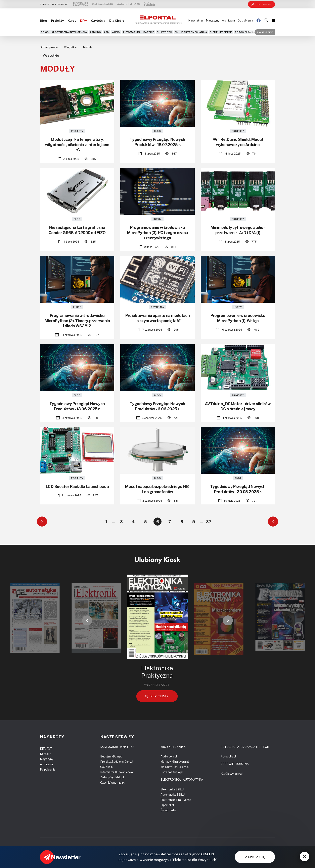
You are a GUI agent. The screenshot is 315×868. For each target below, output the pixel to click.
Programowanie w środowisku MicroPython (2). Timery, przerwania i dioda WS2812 (77, 321)
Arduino (95, 32)
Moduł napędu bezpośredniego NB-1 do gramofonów (158, 489)
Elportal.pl (167, 805)
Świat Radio (168, 810)
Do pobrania (245, 20)
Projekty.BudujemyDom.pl (117, 762)
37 (209, 522)
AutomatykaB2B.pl (173, 795)
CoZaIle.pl (107, 767)
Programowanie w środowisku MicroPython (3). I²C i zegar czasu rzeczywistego (157, 233)
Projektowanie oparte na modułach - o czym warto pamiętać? (157, 318)
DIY (177, 32)
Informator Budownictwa (117, 772)
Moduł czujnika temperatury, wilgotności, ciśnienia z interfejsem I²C (77, 144)
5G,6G (45, 32)
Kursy (72, 20)
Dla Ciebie (117, 20)
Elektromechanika (194, 32)
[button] (87, 620)
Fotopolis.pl (228, 756)
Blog (43, 20)
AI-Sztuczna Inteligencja (69, 32)
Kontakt (45, 754)
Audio (116, 32)
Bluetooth (164, 32)
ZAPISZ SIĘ (255, 857)
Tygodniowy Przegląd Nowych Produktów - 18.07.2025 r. (157, 142)
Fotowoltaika (245, 32)
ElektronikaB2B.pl (172, 789)
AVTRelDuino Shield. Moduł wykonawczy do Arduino (238, 142)
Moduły (88, 47)
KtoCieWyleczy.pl (232, 774)
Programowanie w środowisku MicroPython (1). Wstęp (238, 318)
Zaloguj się (262, 4)
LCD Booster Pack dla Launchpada (77, 486)
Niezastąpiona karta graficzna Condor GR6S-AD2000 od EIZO (77, 230)
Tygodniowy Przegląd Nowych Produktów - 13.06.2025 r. (77, 406)
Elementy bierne (221, 32)
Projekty (57, 20)
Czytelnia (98, 20)
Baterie (149, 32)
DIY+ (84, 20)
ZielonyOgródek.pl (112, 777)
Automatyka (132, 32)
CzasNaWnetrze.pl (112, 782)
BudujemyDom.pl (111, 756)
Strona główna (49, 47)
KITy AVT (46, 749)
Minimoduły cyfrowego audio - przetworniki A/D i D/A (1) (238, 230)
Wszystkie (265, 32)
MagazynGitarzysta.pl (175, 762)
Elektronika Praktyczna (176, 800)
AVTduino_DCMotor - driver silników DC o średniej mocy (238, 406)
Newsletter (196, 20)
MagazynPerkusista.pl (175, 767)
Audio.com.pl (169, 756)
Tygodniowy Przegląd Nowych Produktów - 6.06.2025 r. (157, 406)
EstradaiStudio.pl (172, 772)
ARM (107, 32)
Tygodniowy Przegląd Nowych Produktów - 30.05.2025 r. (238, 489)
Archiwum (228, 20)
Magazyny (213, 20)
